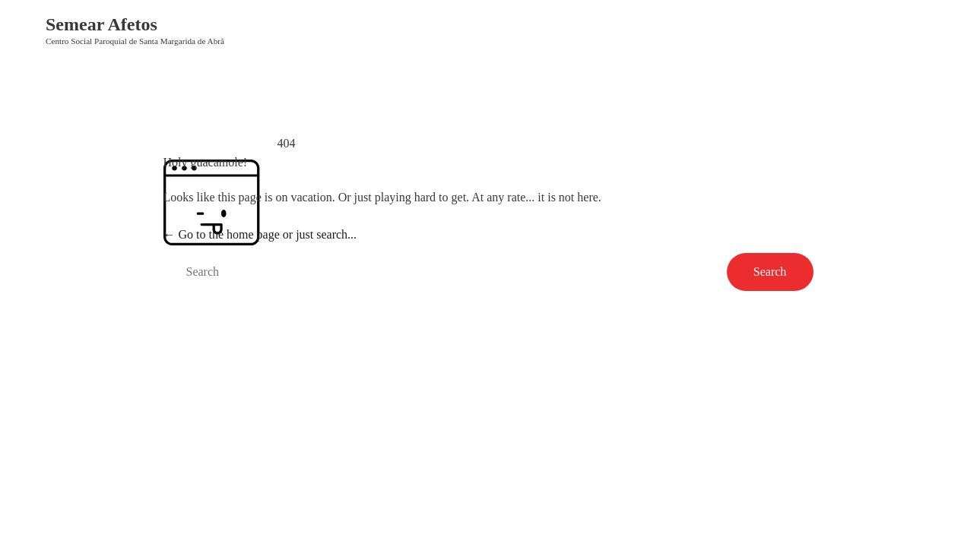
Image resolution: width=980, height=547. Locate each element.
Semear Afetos (101, 24)
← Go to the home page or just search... (260, 234)
